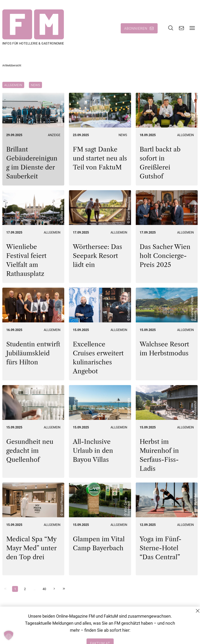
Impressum (170, 637)
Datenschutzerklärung (178, 630)
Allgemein (13, 85)
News (35, 85)
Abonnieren (136, 28)
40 (44, 589)
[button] (9, 635)
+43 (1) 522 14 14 (127, 637)
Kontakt (167, 616)
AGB (164, 623)
